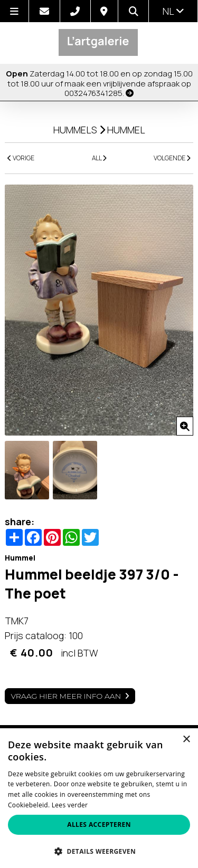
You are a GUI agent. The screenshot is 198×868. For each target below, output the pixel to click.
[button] (99, 851)
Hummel (126, 130)
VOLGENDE (172, 158)
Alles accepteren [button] (99, 824)
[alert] (99, 798)
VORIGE (21, 158)
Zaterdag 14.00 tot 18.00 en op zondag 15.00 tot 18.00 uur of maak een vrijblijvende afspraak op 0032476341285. (99, 83)
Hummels (75, 130)
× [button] (186, 740)
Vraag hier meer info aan (66, 696)
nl (173, 11)
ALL (99, 158)
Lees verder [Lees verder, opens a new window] (70, 805)
